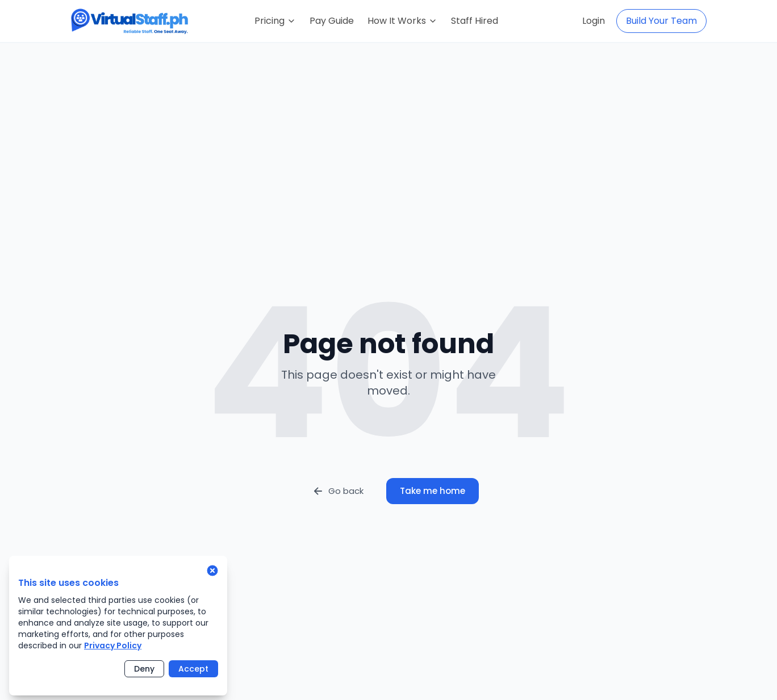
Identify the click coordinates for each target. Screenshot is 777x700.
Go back (338, 491)
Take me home (433, 491)
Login (594, 21)
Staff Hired (475, 21)
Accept (193, 669)
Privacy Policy (113, 645)
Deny (144, 669)
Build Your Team (661, 21)
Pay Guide (332, 21)
